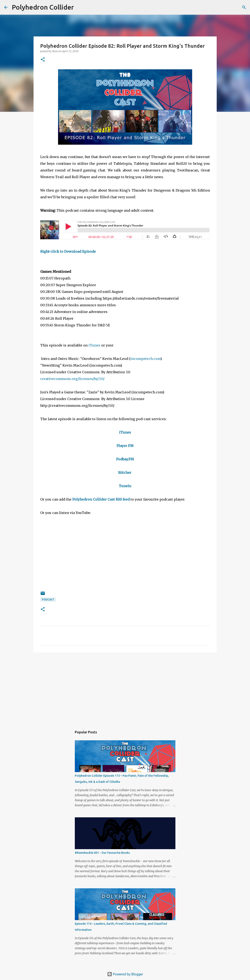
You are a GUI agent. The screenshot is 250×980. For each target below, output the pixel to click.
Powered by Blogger (125, 974)
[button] (43, 60)
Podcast (48, 599)
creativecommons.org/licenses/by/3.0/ (73, 379)
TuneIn (125, 486)
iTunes (94, 345)
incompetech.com (145, 359)
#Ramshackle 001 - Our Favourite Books (102, 853)
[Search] (80, 7)
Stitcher (125, 473)
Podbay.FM (125, 459)
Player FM (125, 446)
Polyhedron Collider (43, 7)
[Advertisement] (125, 688)
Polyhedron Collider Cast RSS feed (101, 499)
